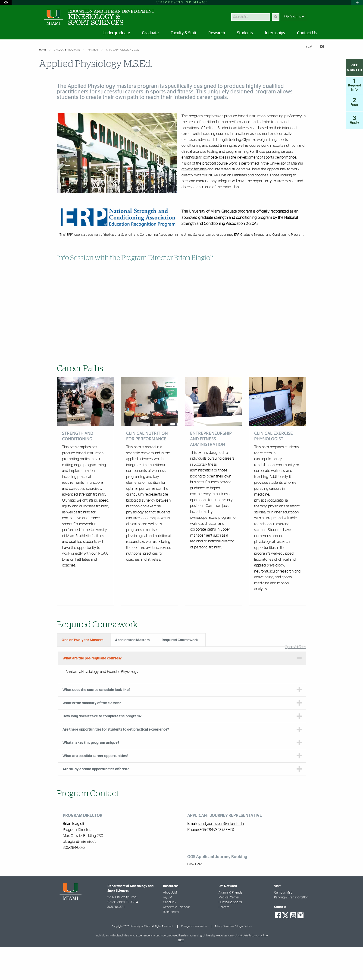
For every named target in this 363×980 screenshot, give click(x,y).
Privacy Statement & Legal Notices (233, 959)
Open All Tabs (295, 680)
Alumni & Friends (230, 926)
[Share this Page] (320, 47)
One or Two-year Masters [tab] (82, 640)
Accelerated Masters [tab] (132, 640)
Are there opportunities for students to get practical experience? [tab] (116, 763)
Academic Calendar (177, 940)
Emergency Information (194, 959)
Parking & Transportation (291, 931)
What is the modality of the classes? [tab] (92, 736)
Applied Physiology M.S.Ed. (123, 50)
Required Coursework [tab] (180, 640)
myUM (167, 931)
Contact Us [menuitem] (307, 33)
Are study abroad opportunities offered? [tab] (96, 802)
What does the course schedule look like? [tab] (96, 723)
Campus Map (283, 926)
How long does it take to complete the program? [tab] (102, 749)
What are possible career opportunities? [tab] (95, 789)
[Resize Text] (309, 47)
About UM (170, 926)
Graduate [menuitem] (150, 33)
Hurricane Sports (230, 935)
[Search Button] (276, 17)
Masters (94, 50)
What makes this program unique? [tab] (91, 776)
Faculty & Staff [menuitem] (183, 33)
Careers (224, 940)
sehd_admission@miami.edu (221, 857)
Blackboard (171, 945)
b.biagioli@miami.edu (80, 875)
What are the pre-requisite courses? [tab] (92, 691)
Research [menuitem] (217, 33)
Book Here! (195, 897)
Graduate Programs (67, 50)
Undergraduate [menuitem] (116, 33)
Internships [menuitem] (275, 33)
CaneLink (170, 935)
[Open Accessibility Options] (6, 2)
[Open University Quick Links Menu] (357, 2)
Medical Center (229, 931)
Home (43, 50)
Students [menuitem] (245, 33)
